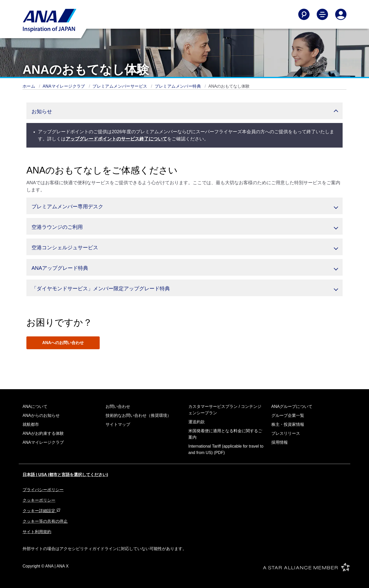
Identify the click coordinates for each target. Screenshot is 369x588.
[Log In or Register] (341, 14)
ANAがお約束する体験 (43, 433)
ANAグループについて (292, 406)
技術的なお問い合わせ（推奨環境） (138, 415)
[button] (184, 111)
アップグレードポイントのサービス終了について (116, 139)
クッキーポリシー (39, 500)
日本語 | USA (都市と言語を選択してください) (65, 475)
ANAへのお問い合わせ (63, 343)
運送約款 (197, 422)
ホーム (29, 86)
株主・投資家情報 (288, 424)
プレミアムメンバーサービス (120, 86)
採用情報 (280, 442)
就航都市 (31, 424)
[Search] (304, 14)
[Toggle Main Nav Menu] (322, 14)
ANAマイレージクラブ (65, 86)
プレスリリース (286, 433)
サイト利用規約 (37, 532)
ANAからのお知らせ (41, 415)
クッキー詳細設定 (42, 511)
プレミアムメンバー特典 (178, 86)
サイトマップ (118, 424)
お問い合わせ (118, 406)
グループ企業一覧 (288, 415)
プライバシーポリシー (43, 490)
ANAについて (35, 406)
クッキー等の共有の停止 (45, 521)
